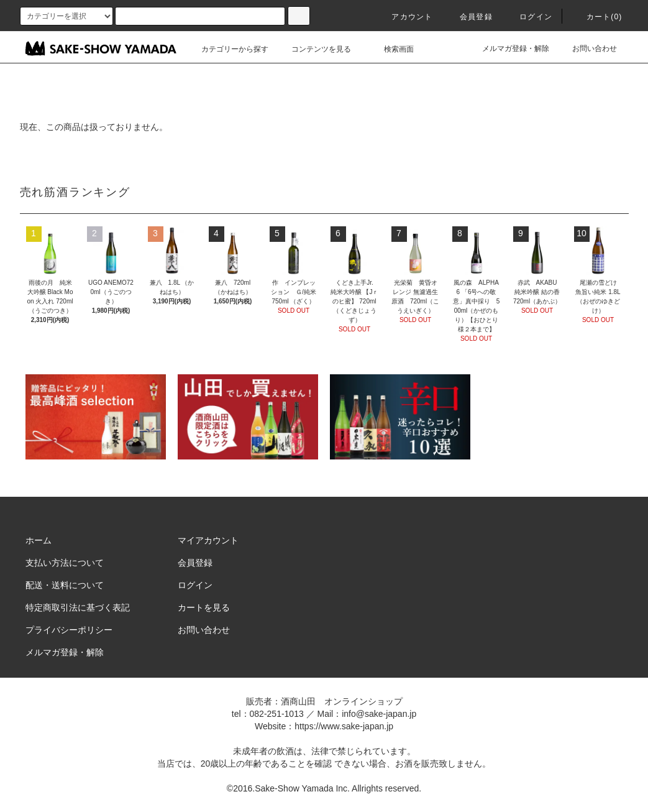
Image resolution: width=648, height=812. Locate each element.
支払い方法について (65, 563)
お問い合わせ (587, 48)
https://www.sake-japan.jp (344, 726)
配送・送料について (65, 585)
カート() (597, 17)
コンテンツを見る (314, 49)
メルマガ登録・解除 (508, 48)
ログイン (528, 17)
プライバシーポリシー (69, 630)
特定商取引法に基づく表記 (78, 607)
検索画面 (391, 49)
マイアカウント (208, 540)
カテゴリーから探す (227, 49)
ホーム (39, 540)
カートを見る (204, 607)
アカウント (404, 17)
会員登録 (469, 17)
